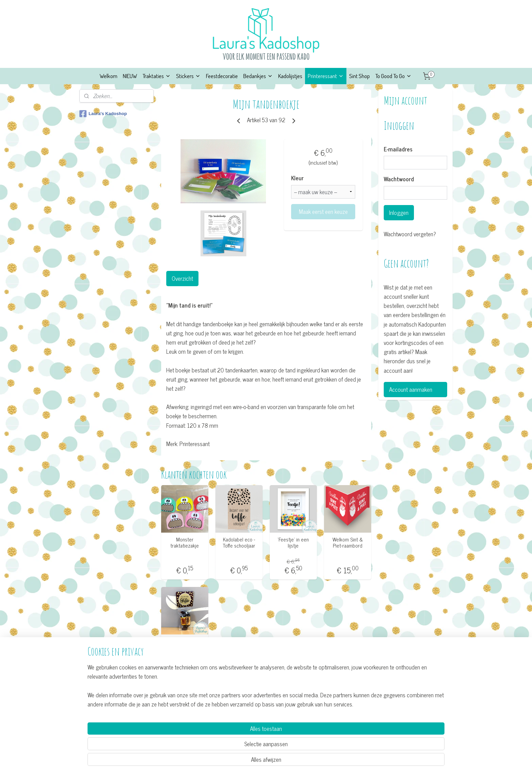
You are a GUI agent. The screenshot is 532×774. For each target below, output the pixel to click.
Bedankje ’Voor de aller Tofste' (184, 644)
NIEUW (130, 76)
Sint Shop (359, 76)
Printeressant (326, 76)
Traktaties (157, 76)
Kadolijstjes (290, 76)
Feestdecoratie (222, 76)
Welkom (109, 76)
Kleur (297, 178)
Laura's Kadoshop (103, 114)
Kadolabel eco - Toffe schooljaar (239, 542)
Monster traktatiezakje (185, 542)
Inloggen (399, 213)
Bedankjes (258, 76)
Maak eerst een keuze (323, 211)
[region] (221, 742)
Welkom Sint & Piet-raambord (348, 542)
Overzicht (182, 278)
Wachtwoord (399, 179)
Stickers (188, 76)
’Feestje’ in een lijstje (293, 542)
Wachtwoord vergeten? (410, 234)
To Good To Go (393, 76)
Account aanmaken (411, 389)
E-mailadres (398, 149)
